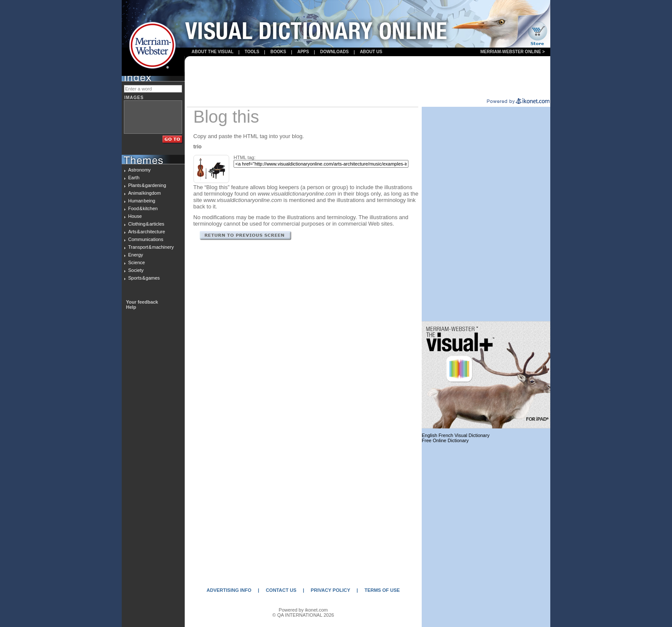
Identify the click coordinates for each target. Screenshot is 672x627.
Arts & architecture (147, 232)
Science (136, 262)
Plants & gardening (147, 185)
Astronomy (139, 170)
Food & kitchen (143, 208)
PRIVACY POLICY (330, 590)
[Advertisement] (368, 78)
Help (131, 307)
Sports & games (144, 278)
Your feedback (142, 302)
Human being (142, 201)
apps (303, 52)
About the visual (213, 52)
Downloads (334, 52)
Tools (252, 52)
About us (371, 52)
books (278, 52)
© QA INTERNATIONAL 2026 (303, 615)
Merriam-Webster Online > (513, 52)
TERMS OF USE (382, 590)
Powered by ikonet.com (303, 610)
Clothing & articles (146, 224)
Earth (134, 178)
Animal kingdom (144, 193)
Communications (146, 239)
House (135, 216)
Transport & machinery (151, 247)
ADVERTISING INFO (229, 590)
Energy (136, 255)
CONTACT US (281, 590)
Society (136, 270)
